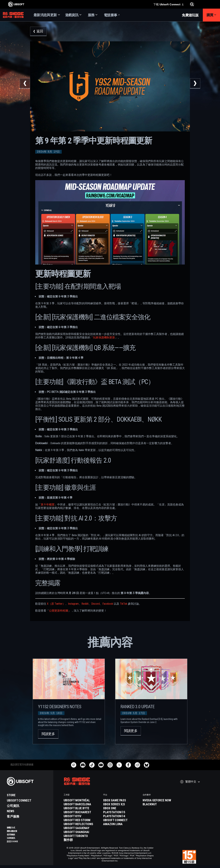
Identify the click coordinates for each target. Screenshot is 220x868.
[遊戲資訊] (73, 15)
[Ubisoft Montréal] (82, 800)
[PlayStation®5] (121, 812)
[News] (28, 811)
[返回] (38, 31)
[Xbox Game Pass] (121, 800)
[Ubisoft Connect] (28, 800)
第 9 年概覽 (48, 505)
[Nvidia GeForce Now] (161, 800)
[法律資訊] (28, 838)
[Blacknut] (161, 804)
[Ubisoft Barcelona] (82, 804)
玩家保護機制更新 (104, 337)
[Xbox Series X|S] (121, 804)
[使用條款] (28, 835)
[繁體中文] (190, 782)
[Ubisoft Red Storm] (82, 820)
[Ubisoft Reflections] (82, 824)
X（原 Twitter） (56, 604)
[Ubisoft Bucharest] (82, 812)
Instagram (73, 604)
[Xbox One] (121, 808)
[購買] (211, 15)
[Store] (28, 795)
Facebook (108, 604)
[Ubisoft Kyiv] (82, 816)
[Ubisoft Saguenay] (82, 828)
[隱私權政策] (28, 831)
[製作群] (82, 840)
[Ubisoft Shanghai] (82, 832)
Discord (95, 604)
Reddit (85, 604)
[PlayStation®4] (121, 816)
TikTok (124, 604)
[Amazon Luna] (121, 824)
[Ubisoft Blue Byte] (82, 808)
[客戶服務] (28, 817)
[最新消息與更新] (47, 15)
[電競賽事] (112, 15)
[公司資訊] (28, 806)
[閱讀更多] (48, 734)
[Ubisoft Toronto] (82, 836)
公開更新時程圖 (59, 611)
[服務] (93, 15)
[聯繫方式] (28, 828)
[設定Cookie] (12, 841)
